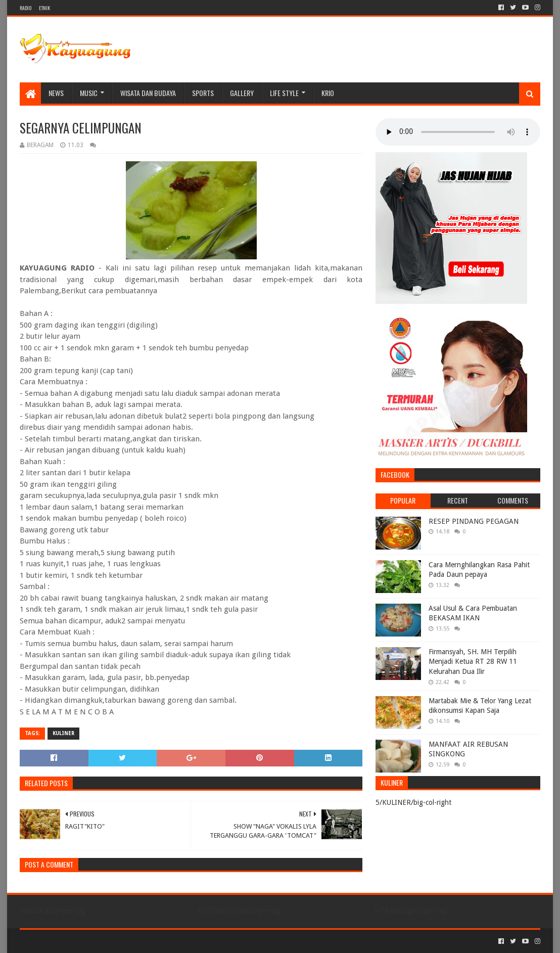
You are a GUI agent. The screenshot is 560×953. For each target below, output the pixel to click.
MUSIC (89, 93)
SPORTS (203, 93)
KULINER (63, 733)
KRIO (328, 93)
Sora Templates (76, 941)
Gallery (242, 93)
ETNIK (44, 8)
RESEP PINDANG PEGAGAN (474, 521)
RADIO (26, 8)
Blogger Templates (134, 941)
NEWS (56, 93)
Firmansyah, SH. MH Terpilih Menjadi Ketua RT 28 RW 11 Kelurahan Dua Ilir (473, 662)
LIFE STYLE (284, 93)
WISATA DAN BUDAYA (148, 93)
